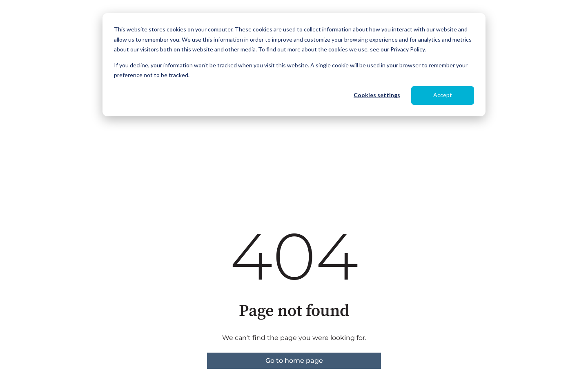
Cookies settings (377, 95)
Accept (443, 95)
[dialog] (294, 65)
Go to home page (294, 361)
